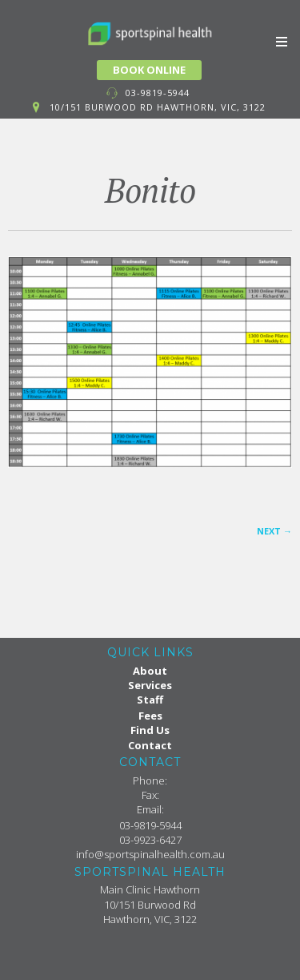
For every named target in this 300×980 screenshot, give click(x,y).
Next (274, 531)
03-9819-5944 (158, 93)
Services (150, 685)
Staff (150, 700)
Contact (150, 745)
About (150, 671)
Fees (150, 716)
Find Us (150, 730)
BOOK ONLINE (149, 70)
